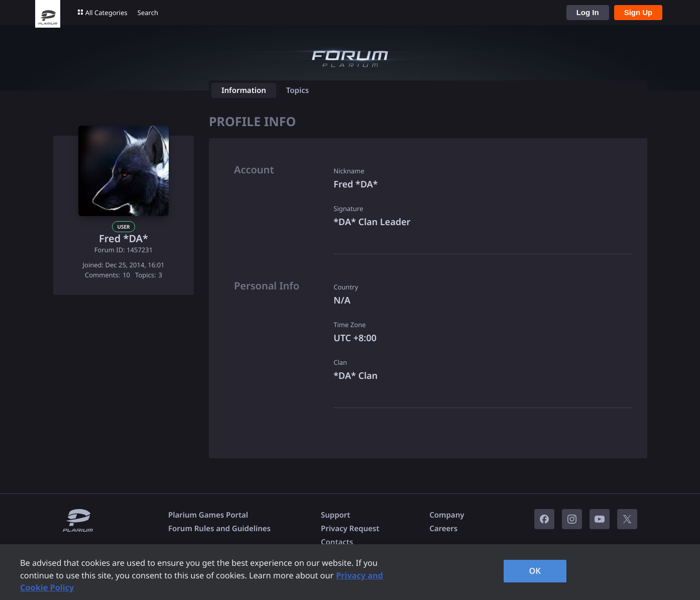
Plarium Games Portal (208, 515)
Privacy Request (350, 529)
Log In (588, 12)
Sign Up (638, 12)
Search (148, 13)
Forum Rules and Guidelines (219, 529)
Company (447, 515)
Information (244, 90)
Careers (443, 529)
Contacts (337, 542)
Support (335, 515)
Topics (298, 90)
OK (535, 571)
